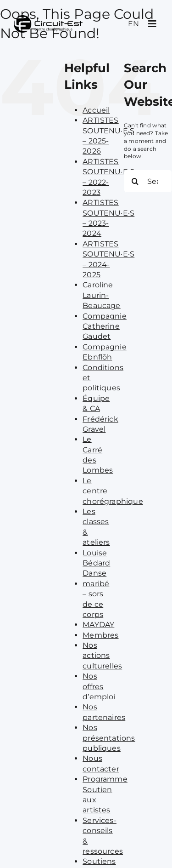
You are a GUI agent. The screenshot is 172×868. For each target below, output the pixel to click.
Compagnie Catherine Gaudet (105, 326)
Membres (100, 635)
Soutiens (99, 861)
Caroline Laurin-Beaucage (101, 295)
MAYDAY (98, 625)
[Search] (135, 181)
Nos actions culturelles (102, 656)
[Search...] (148, 181)
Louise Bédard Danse (96, 563)
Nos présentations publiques (109, 738)
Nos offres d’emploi (99, 686)
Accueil (96, 110)
